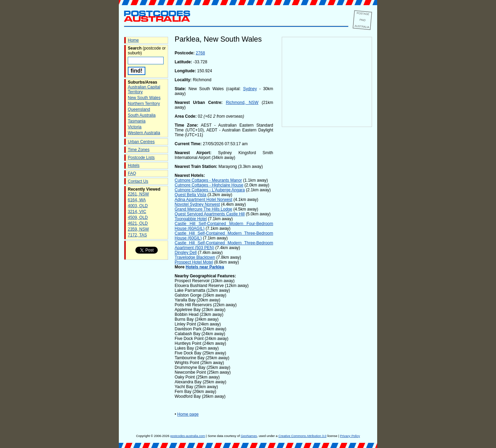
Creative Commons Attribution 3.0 (302, 436)
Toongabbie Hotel (191, 219)
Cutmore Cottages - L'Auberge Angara (210, 190)
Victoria (135, 127)
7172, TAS (137, 235)
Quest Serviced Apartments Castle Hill (210, 214)
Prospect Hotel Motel (194, 262)
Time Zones (139, 150)
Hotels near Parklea (205, 267)
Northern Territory (144, 104)
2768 (200, 53)
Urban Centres (141, 142)
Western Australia (144, 133)
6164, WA (137, 200)
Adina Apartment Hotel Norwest (203, 200)
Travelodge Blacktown (195, 257)
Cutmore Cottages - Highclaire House (209, 185)
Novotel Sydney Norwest (197, 204)
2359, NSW (138, 229)
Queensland (139, 109)
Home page (188, 414)
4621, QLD (138, 223)
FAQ (132, 173)
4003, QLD (138, 206)
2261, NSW (138, 194)
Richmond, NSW (242, 103)
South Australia (142, 115)
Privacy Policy (350, 436)
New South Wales (144, 98)
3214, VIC (137, 212)
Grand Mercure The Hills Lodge (203, 209)
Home (133, 40)
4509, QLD (138, 217)
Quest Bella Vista (190, 195)
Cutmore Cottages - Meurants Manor (208, 180)
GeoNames (249, 436)
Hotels (134, 166)
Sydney (250, 89)
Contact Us (138, 181)
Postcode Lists (141, 158)
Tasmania (137, 121)
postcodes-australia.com (188, 436)
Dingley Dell (186, 253)
